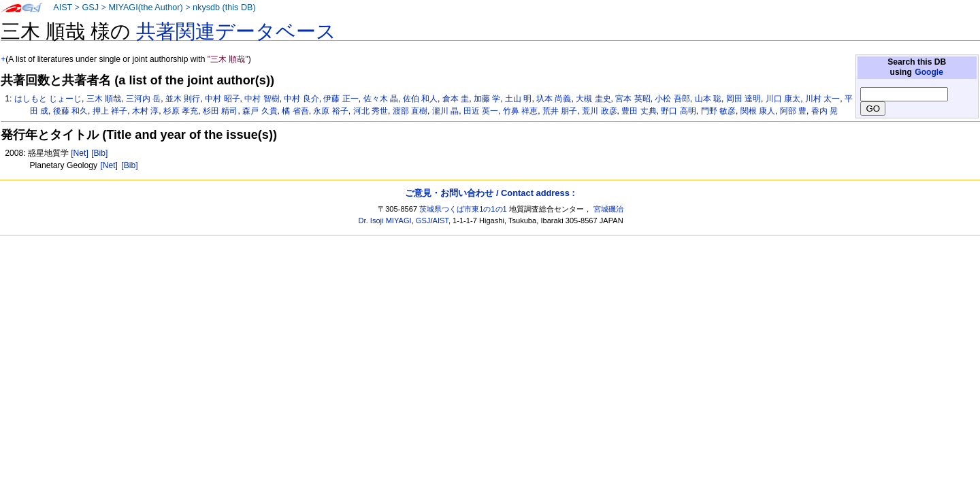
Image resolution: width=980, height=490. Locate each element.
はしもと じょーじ (48, 99)
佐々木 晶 (381, 99)
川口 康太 (783, 99)
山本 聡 (708, 99)
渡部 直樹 (410, 111)
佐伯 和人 (420, 99)
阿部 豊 (793, 111)
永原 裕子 (330, 111)
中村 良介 (301, 99)
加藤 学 (487, 99)
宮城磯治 (608, 209)
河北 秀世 (371, 111)
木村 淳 (145, 111)
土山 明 (518, 99)
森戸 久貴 (260, 111)
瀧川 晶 (445, 111)
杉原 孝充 (181, 111)
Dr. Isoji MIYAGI (385, 220)
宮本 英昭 (633, 99)
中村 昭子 (222, 99)
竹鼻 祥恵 (520, 111)
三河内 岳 (143, 99)
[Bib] (99, 153)
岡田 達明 (744, 99)
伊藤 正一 (341, 99)
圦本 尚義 (554, 99)
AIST (63, 7)
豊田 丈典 (639, 111)
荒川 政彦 (599, 111)
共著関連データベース (236, 31)
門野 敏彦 (718, 111)
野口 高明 (678, 111)
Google (929, 72)
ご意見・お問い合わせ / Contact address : (490, 193)
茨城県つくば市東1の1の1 (463, 209)
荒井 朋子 (560, 111)
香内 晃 (824, 111)
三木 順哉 (104, 99)
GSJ (90, 7)
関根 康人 (758, 111)
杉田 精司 (220, 111)
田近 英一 (481, 111)
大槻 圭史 (593, 99)
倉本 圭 (456, 99)
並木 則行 (183, 99)
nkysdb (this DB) (224, 7)
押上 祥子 (110, 111)
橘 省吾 (295, 111)
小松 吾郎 (672, 99)
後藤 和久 (70, 111)
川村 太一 (822, 99)
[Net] (80, 153)
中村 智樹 (262, 99)
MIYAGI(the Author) (145, 7)
